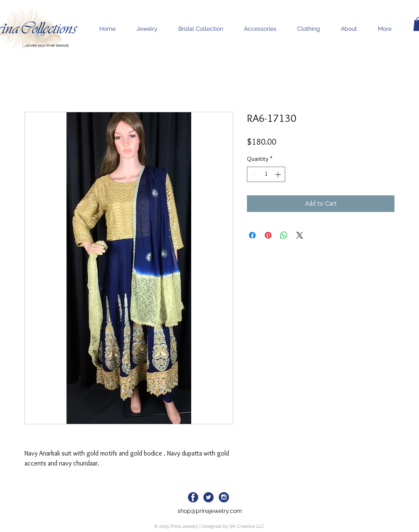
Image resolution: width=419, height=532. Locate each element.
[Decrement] (253, 174)
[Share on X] (300, 235)
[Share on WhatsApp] (284, 235)
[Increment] (279, 174)
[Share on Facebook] (252, 235)
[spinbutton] (266, 174)
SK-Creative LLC (247, 526)
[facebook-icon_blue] (193, 497)
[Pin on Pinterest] (268, 235)
